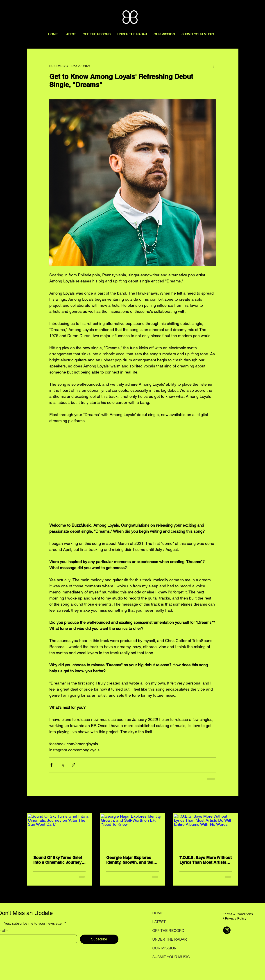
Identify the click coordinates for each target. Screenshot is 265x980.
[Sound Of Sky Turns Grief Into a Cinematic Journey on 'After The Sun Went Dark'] (60, 832)
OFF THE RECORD (168, 931)
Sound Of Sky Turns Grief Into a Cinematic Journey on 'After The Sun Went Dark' (58, 860)
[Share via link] (74, 765)
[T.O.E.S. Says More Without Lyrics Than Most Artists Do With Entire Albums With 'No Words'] (206, 832)
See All (233, 805)
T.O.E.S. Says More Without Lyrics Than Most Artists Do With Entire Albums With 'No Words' (206, 860)
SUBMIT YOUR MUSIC (168, 957)
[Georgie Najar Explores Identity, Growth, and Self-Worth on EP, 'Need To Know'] (132, 832)
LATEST (159, 922)
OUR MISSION (165, 948)
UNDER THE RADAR (168, 939)
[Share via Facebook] (51, 765)
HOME (158, 913)
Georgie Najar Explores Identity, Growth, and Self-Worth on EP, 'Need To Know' (131, 860)
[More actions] (213, 66)
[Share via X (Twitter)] (62, 765)
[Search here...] (241, 8)
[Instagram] (227, 930)
